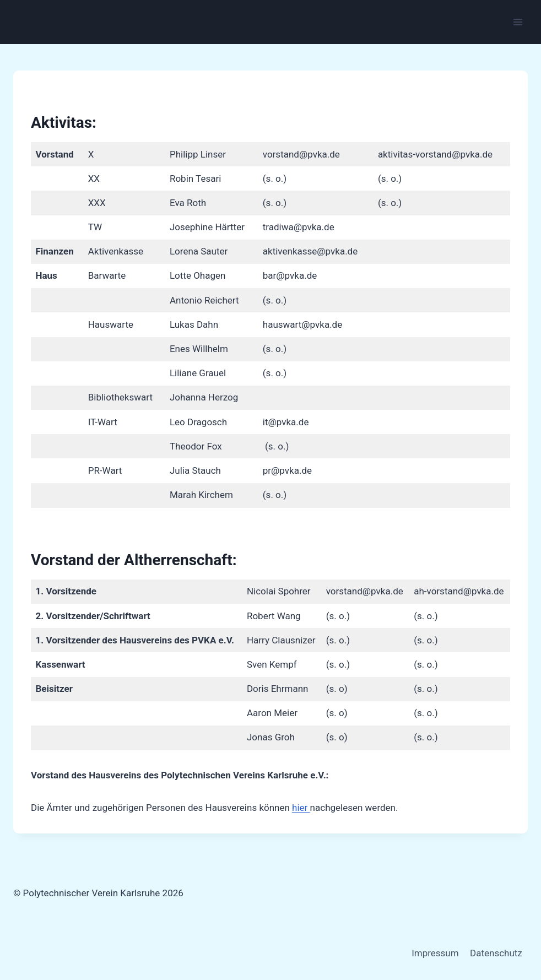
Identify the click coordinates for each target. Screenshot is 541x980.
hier (301, 808)
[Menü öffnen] (518, 22)
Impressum (435, 953)
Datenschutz (496, 953)
